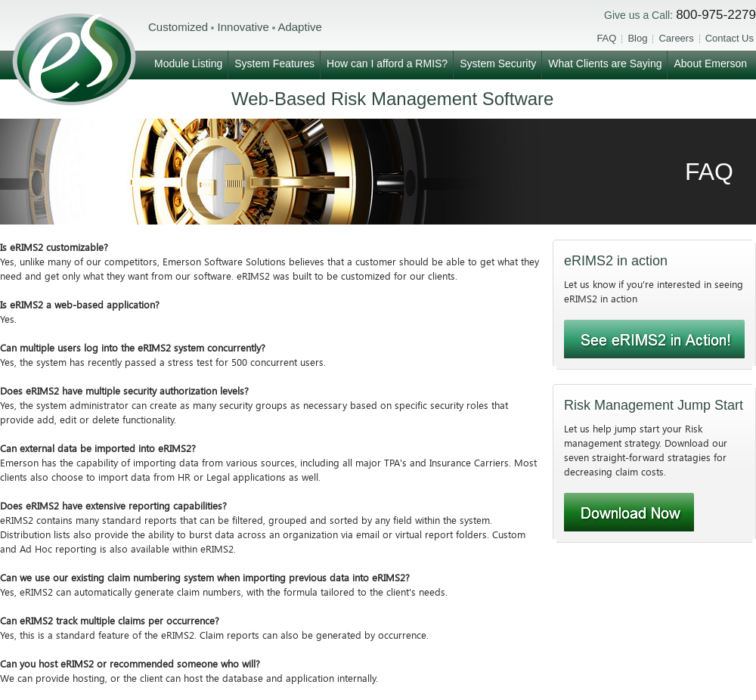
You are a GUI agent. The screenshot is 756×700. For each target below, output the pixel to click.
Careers (676, 38)
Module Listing (188, 63)
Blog (637, 38)
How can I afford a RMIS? (387, 63)
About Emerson (710, 63)
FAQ (606, 38)
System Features (274, 63)
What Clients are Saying (605, 63)
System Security (498, 63)
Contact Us (730, 38)
